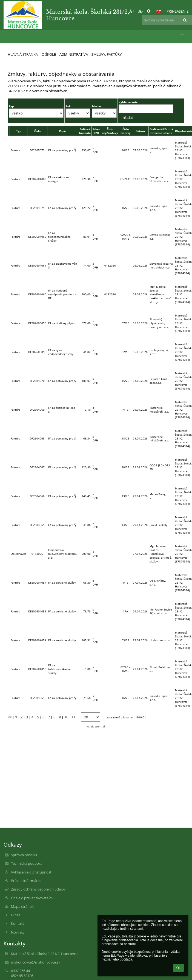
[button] (159, 11)
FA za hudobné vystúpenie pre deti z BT (62, 294)
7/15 (125, 410)
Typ (19, 131)
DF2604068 (37, 438)
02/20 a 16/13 (126, 237)
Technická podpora (27, 863)
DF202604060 (37, 294)
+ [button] (132, 11)
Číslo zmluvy (126, 131)
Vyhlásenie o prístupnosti (32, 872)
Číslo (37, 131)
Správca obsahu (24, 855)
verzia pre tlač (96, 726)
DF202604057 (37, 583)
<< (10, 717)
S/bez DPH (96, 131)
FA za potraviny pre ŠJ (62, 150)
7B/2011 (125, 179)
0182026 (110, 294)
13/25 (125, 496)
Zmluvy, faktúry (107, 54)
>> (74, 717)
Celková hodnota (85, 131)
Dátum (140, 131)
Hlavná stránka (23, 54)
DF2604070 (37, 381)
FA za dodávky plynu (61, 323)
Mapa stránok (22, 906)
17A (125, 611)
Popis (63, 131)
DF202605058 (37, 352)
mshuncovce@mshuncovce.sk (36, 962)
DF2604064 (37, 698)
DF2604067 (37, 467)
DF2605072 (37, 150)
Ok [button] (178, 968)
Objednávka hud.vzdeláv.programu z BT (63, 554)
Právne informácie (26, 881)
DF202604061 (37, 265)
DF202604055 (37, 669)
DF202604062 (37, 237)
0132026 (110, 265)
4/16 (125, 583)
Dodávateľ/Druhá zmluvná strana (161, 131)
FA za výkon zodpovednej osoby (61, 352)
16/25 (125, 150)
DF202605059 (37, 323)
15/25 (125, 381)
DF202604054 (37, 640)
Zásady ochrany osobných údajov (38, 889)
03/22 (125, 640)
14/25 (125, 525)
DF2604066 (37, 496)
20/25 (125, 467)
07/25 (125, 323)
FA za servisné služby (62, 583)
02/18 (125, 352)
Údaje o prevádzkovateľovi (33, 898)
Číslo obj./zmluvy (110, 131)
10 (66, 717)
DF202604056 (37, 611)
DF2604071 (37, 208)
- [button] (141, 11)
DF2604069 (37, 410)
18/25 (125, 438)
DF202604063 (37, 179)
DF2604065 (37, 525)
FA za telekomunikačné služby (59, 237)
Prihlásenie (177, 11)
